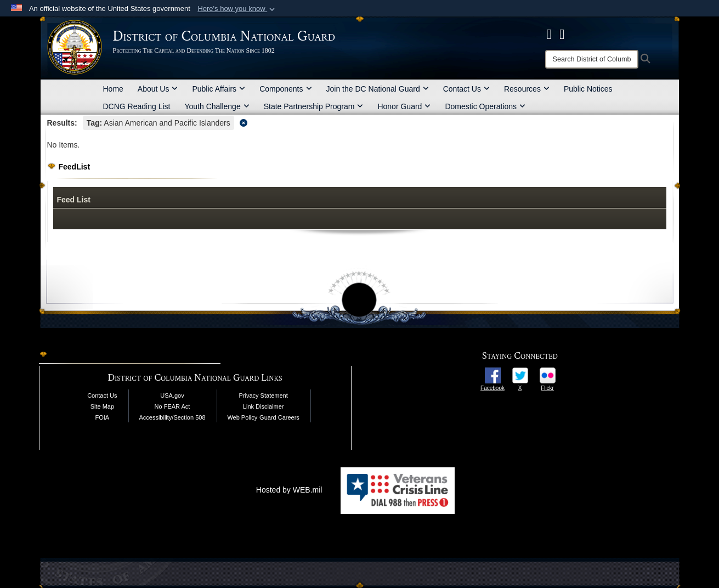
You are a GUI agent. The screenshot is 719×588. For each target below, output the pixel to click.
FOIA (103, 417)
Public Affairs (219, 89)
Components (285, 89)
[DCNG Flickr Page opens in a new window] (562, 34)
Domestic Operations (485, 106)
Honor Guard (404, 106)
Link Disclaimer (264, 406)
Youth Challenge (217, 106)
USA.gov (172, 395)
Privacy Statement (264, 395)
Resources (527, 89)
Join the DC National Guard (378, 89)
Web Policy (242, 417)
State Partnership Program (314, 106)
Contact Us (466, 89)
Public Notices (588, 89)
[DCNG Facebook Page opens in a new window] (550, 34)
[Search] (592, 59)
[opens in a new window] (493, 375)
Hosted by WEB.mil (289, 490)
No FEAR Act (172, 406)
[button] (237, 9)
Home (113, 89)
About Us (158, 89)
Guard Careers (279, 417)
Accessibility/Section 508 (172, 417)
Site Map (102, 406)
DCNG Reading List (137, 106)
